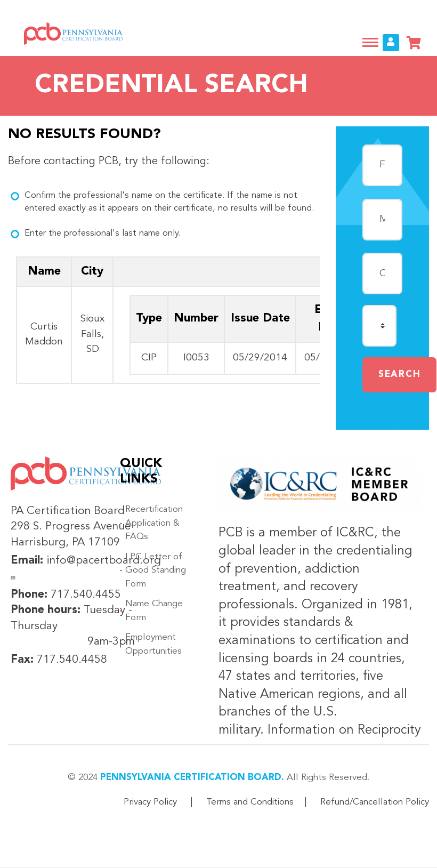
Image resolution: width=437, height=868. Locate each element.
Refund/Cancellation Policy (375, 802)
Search (399, 375)
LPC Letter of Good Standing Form (156, 570)
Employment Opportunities (153, 644)
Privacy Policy (150, 802)
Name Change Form (154, 611)
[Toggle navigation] (370, 42)
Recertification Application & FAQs (154, 523)
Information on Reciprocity (342, 730)
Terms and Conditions (250, 802)
